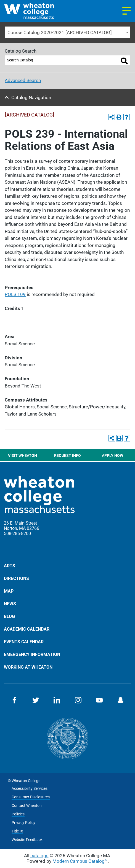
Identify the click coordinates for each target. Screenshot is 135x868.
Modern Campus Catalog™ (80, 861)
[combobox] (67, 32)
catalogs (39, 856)
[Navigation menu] (127, 11)
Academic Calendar (27, 629)
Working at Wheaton (28, 667)
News (10, 604)
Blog (9, 616)
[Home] (36, 11)
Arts (10, 566)
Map (9, 591)
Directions (16, 578)
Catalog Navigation (31, 97)
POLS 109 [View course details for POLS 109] (15, 294)
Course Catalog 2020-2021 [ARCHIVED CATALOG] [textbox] (60, 32)
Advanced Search (23, 80)
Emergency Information (32, 654)
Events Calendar (24, 642)
